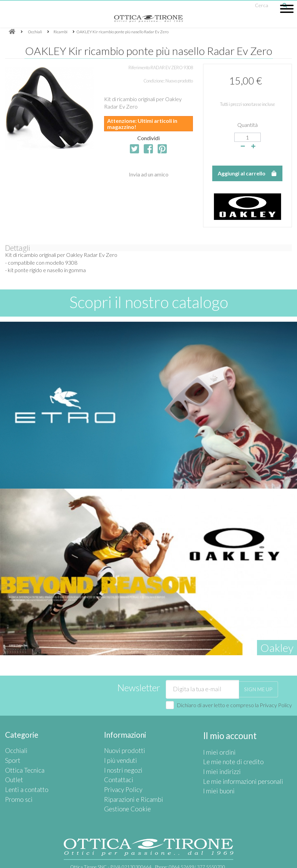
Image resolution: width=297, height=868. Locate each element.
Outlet (13, 772)
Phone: (190, 852)
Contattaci (116, 772)
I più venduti (118, 757)
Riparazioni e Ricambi (128, 787)
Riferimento (139, 68)
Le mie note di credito (228, 757)
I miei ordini (216, 749)
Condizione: (154, 81)
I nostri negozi (120, 765)
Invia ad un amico (149, 174)
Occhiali (14, 749)
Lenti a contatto (24, 780)
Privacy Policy (276, 705)
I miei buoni (216, 780)
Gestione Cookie (124, 795)
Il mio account (226, 735)
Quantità (248, 125)
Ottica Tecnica (22, 765)
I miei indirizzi (218, 765)
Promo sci (17, 787)
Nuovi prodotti (121, 749)
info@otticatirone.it (95, 862)
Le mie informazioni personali (236, 772)
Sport (12, 757)
